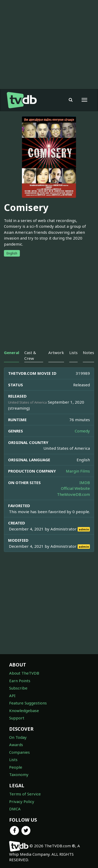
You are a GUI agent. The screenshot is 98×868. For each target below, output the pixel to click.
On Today (18, 737)
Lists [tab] (73, 352)
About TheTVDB (24, 673)
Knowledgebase (24, 710)
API (12, 696)
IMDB (85, 482)
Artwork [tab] (56, 352)
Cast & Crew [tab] (30, 355)
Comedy (82, 431)
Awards (16, 745)
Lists (13, 759)
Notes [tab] (88, 352)
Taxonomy (19, 774)
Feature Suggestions (28, 703)
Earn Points (20, 681)
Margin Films (78, 471)
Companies (19, 752)
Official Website (75, 488)
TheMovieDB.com (73, 494)
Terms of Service (25, 794)
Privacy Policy (22, 801)
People (16, 767)
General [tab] (11, 352)
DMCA (15, 809)
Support (17, 718)
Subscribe (18, 688)
